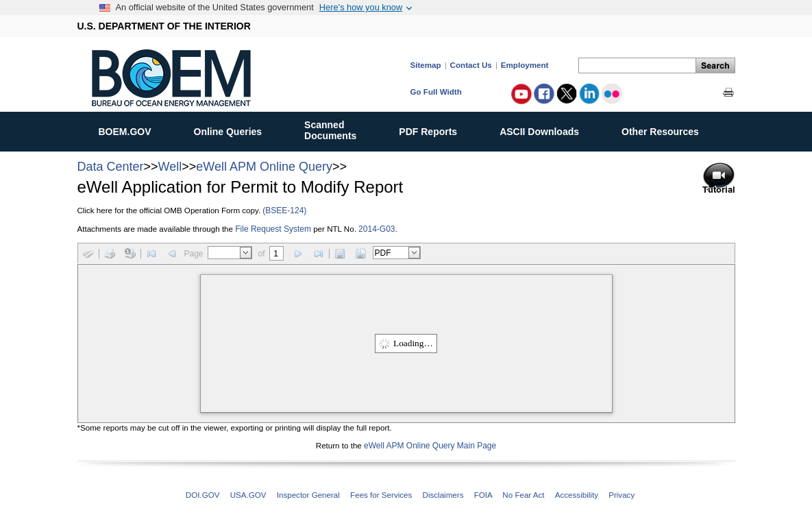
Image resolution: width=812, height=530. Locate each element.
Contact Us (471, 65)
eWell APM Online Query (264, 167)
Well (170, 167)
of (262, 254)
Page (194, 254)
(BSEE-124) (284, 210)
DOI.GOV (203, 495)
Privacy (622, 495)
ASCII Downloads (546, 129)
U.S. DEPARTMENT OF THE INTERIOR (164, 26)
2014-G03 (377, 229)
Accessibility (577, 495)
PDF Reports (435, 129)
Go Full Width (436, 92)
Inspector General (308, 495)
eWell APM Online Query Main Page (430, 446)
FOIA (483, 495)
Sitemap (426, 65)
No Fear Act (523, 495)
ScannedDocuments (337, 130)
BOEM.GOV (132, 129)
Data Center (111, 167)
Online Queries (235, 129)
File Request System (273, 229)
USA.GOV (248, 495)
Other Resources (667, 129)
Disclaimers (443, 495)
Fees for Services (381, 495)
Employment (525, 65)
